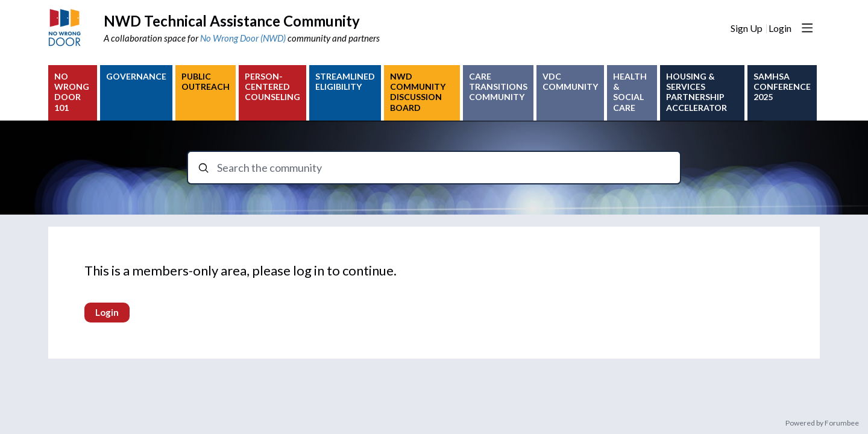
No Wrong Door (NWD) (243, 38)
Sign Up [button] (747, 28)
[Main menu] (807, 28)
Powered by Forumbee (822, 423)
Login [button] (780, 28)
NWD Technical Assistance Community (232, 21)
